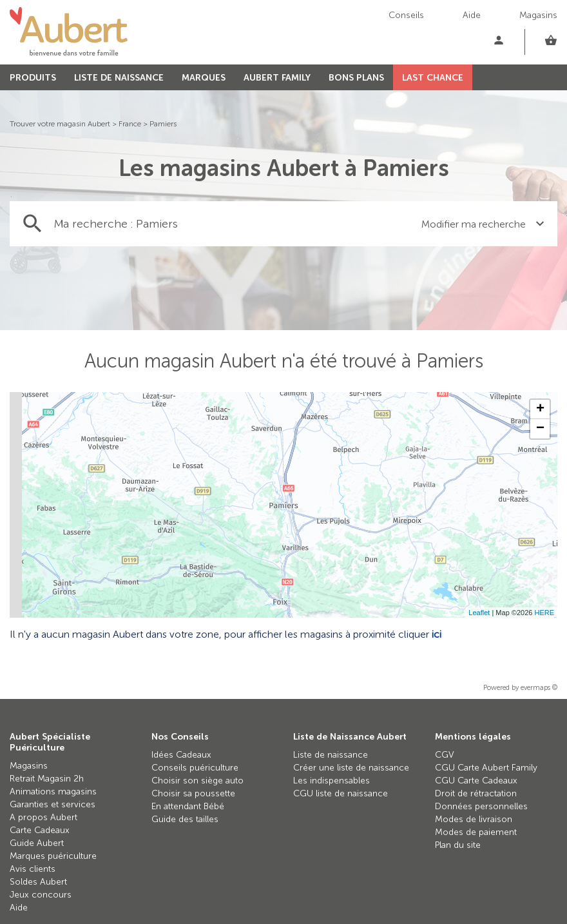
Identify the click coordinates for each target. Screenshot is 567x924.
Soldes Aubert (38, 882)
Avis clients (33, 869)
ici (437, 634)
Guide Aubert (37, 843)
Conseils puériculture (195, 768)
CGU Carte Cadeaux (476, 781)
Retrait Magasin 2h (47, 779)
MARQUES (204, 78)
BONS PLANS (356, 78)
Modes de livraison (474, 819)
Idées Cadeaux (181, 755)
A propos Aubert (43, 817)
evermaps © (539, 688)
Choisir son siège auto (197, 781)
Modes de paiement (476, 832)
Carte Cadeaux (40, 830)
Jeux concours (41, 895)
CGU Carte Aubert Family (486, 768)
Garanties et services (53, 804)
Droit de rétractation (476, 793)
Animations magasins (53, 791)
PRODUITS (33, 78)
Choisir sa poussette (193, 793)
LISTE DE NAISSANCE (119, 78)
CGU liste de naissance (341, 793)
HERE (544, 613)
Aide (472, 15)
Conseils (406, 15)
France (130, 124)
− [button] (540, 429)
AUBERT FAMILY (277, 78)
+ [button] (540, 409)
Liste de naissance (331, 755)
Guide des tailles (185, 819)
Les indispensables (332, 781)
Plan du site (458, 845)
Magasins (538, 15)
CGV (445, 755)
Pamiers (163, 124)
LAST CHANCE (433, 78)
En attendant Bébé (188, 806)
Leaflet (479, 613)
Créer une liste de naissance (351, 768)
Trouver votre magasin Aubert (60, 124)
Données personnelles (481, 806)
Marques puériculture (53, 856)
